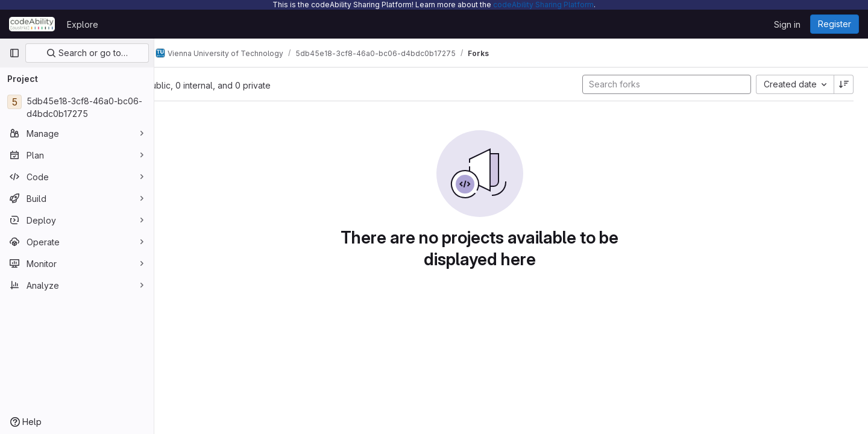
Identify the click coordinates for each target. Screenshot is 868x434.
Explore (83, 24)
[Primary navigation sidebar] (14, 53)
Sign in (787, 24)
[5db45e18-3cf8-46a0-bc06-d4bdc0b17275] (77, 107)
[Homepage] (32, 24)
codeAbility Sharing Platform (543, 5)
